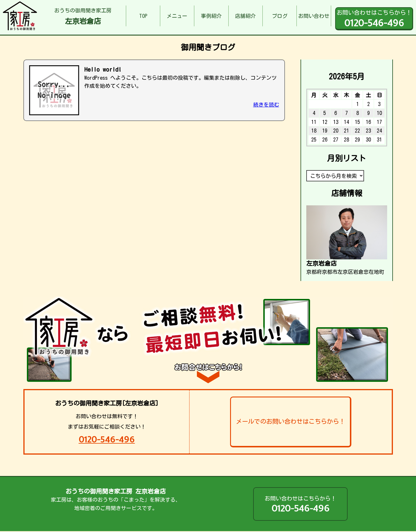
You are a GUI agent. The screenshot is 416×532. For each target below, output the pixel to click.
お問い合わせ (314, 16)
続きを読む (266, 105)
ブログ (280, 16)
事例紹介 (211, 16)
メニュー (177, 16)
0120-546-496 (107, 439)
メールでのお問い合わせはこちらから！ (290, 421)
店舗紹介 (245, 16)
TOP (143, 16)
